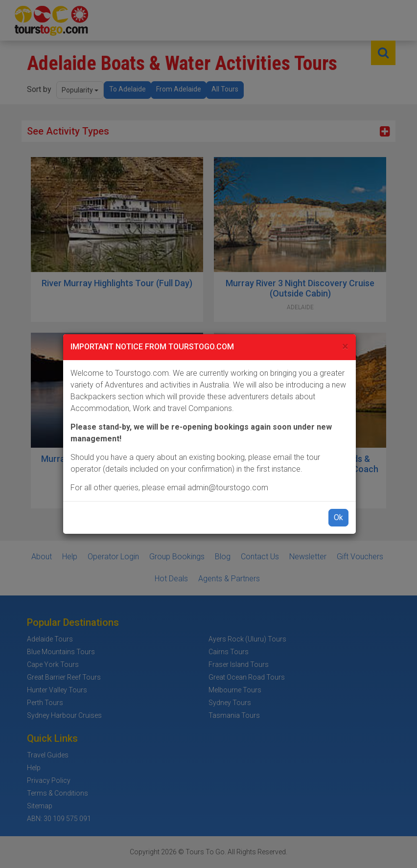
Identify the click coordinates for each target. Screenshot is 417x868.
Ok (338, 517)
